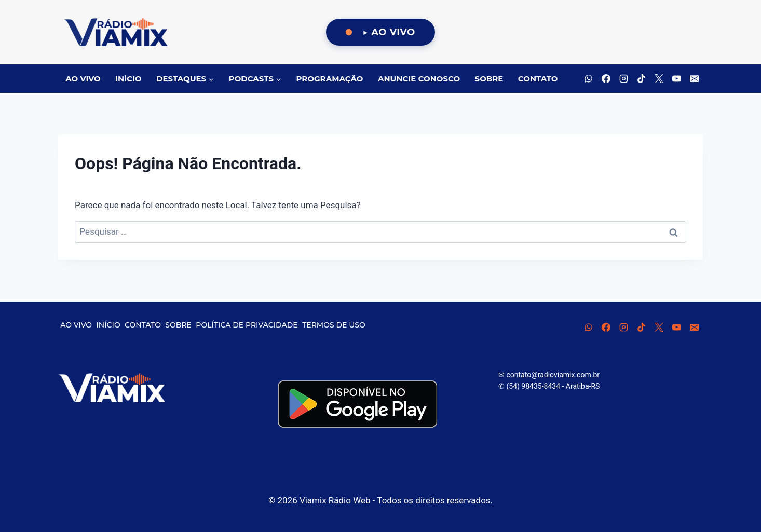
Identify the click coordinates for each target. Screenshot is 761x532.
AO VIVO (83, 79)
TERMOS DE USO (334, 325)
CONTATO (538, 79)
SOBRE (489, 79)
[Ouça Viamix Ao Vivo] (380, 32)
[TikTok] (641, 79)
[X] (659, 79)
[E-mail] (694, 79)
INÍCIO (128, 79)
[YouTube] (676, 79)
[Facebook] (606, 79)
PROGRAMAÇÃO (330, 79)
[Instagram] (623, 79)
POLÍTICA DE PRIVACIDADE (247, 325)
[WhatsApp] (588, 79)
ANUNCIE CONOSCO (419, 79)
